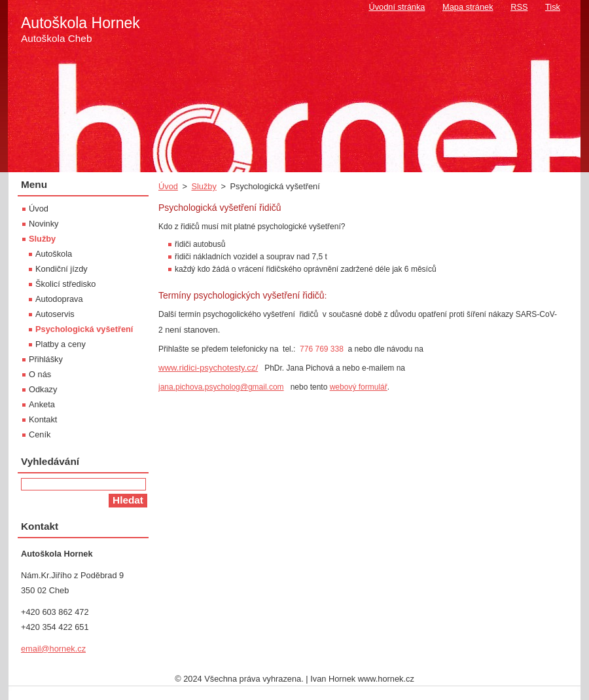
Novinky (44, 224)
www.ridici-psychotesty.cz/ (208, 368)
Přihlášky (46, 359)
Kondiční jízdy (62, 269)
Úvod (168, 186)
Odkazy (43, 389)
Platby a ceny (61, 344)
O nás (40, 374)
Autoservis (55, 314)
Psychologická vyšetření (84, 329)
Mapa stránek (468, 7)
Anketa (42, 404)
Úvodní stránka (397, 7)
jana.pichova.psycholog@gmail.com (221, 387)
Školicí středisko (65, 284)
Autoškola (54, 254)
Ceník (40, 434)
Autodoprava (59, 299)
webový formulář (359, 387)
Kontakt (43, 419)
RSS (519, 7)
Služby (204, 186)
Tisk (553, 7)
